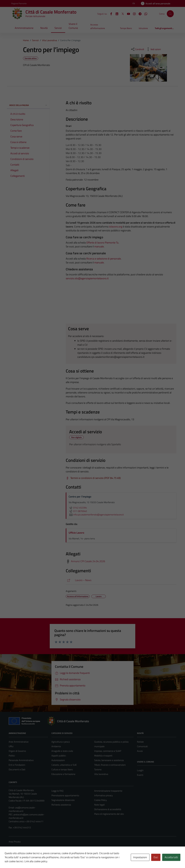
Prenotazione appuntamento (65, 795)
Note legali (99, 805)
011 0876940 (78, 511)
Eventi (140, 775)
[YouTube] (127, 14)
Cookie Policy (101, 800)
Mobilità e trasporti (103, 756)
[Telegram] (139, 14)
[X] (122, 14)
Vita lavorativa (101, 774)
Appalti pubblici (59, 756)
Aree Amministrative (19, 742)
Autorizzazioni (58, 760)
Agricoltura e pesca (61, 742)
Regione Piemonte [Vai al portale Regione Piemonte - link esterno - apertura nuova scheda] (19, 3)
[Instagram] (133, 14)
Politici (12, 756)
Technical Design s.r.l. (28, 860)
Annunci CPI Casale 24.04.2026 (88, 561)
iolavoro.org (116, 227)
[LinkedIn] (116, 14)
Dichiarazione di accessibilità (108, 809)
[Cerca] (170, 14)
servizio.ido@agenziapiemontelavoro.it (87, 278)
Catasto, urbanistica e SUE (64, 765)
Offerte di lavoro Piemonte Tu (102, 243)
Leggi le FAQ (57, 791)
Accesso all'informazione (98, 26)
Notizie (140, 742)
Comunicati (142, 746)
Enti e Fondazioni (17, 765)
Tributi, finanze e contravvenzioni (110, 765)
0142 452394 (78, 508)
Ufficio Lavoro (76, 533)
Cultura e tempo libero (62, 769)
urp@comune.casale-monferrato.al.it (22, 809)
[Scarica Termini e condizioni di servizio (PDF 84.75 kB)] (93, 478)
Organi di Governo (17, 751)
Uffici (11, 746)
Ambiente (56, 746)
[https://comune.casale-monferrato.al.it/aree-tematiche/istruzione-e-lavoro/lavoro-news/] (121, 580)
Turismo (98, 769)
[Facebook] (110, 14)
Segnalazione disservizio (63, 800)
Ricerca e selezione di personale (104, 259)
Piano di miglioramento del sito (109, 814)
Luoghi (140, 770)
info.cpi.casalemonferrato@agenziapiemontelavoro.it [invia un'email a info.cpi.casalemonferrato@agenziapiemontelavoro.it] (96, 515)
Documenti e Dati (17, 769)
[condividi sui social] (137, 49)
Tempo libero (126, 28)
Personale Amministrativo (21, 760)
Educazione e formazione (63, 774)
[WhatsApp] (145, 14)
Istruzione (143, 28)
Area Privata (15, 842)
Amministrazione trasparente (108, 791)
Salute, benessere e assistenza (109, 760)
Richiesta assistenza (61, 805)
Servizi (58, 28)
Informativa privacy (103, 795)
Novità (44, 28)
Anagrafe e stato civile (62, 751)
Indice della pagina (28, 105)
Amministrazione (24, 28)
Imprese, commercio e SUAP (108, 751)
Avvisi (140, 751)
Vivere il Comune (73, 26)
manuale (99, 246)
